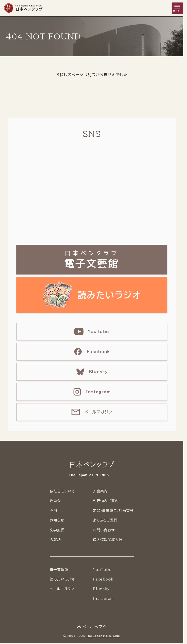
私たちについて (62, 491)
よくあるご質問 (105, 520)
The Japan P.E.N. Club (103, 636)
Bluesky (101, 589)
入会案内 (100, 491)
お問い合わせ (104, 530)
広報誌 (55, 540)
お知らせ (57, 520)
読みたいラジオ (62, 579)
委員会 (55, 501)
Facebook (103, 579)
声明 (53, 511)
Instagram (103, 599)
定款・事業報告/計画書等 (113, 511)
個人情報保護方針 (108, 540)
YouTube (102, 570)
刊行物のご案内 (106, 501)
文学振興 (57, 530)
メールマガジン (62, 589)
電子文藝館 (59, 570)
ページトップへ (95, 626)
